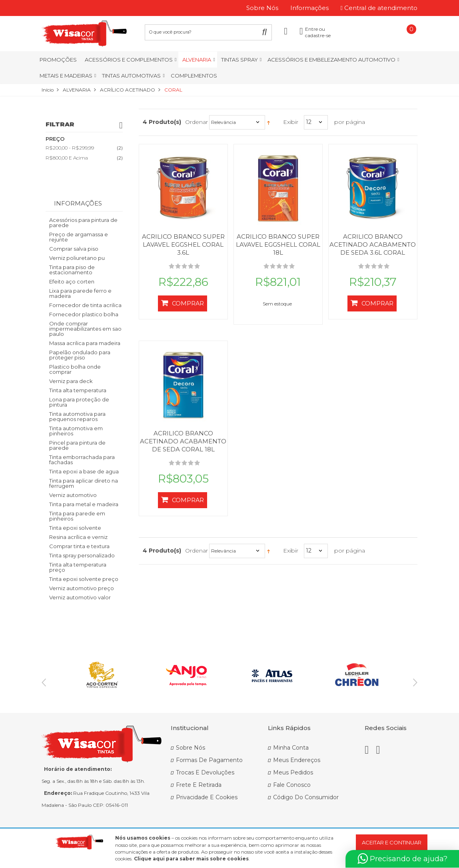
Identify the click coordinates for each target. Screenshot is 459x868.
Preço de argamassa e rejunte (79, 237)
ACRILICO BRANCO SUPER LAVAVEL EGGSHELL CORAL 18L (278, 244)
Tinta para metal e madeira (84, 504)
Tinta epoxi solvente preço (84, 579)
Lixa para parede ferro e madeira (80, 293)
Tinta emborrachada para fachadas (82, 460)
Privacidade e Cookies (207, 797)
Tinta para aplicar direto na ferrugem (84, 483)
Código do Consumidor (306, 797)
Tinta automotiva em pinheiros (76, 431)
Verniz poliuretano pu (77, 258)
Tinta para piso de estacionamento (72, 270)
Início (48, 90)
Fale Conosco (292, 785)
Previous (44, 682)
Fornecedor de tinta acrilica (85, 305)
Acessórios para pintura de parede (83, 222)
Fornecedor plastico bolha (84, 314)
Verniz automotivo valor (80, 597)
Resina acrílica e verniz (78, 537)
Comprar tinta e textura (79, 546)
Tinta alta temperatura (78, 390)
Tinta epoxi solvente (75, 528)
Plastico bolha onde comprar (75, 369)
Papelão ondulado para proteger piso (80, 355)
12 (309, 122)
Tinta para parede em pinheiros (77, 516)
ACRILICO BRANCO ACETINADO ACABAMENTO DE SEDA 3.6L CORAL (373, 244)
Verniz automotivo (73, 495)
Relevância (224, 122)
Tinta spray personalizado (82, 555)
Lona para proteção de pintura (79, 402)
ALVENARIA (77, 90)
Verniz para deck (71, 381)
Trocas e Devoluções (205, 772)
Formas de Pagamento (209, 760)
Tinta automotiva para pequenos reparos (77, 416)
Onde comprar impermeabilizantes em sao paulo (85, 329)
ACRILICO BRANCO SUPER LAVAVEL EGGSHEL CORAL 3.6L (183, 244)
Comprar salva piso (74, 249)
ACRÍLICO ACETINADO (128, 90)
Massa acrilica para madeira (85, 343)
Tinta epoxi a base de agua (84, 471)
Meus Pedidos (293, 772)
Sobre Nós (191, 748)
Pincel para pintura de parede (77, 445)
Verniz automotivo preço (82, 588)
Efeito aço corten (72, 281)
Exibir (291, 122)
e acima (67, 158)
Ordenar (197, 122)
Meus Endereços (297, 760)
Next (415, 682)
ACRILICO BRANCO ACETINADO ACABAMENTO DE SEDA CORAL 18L (183, 441)
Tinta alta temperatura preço (78, 567)
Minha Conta (291, 748)
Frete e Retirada (199, 785)
